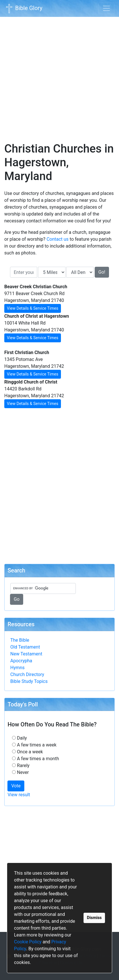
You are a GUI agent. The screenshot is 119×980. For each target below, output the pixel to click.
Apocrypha (21, 661)
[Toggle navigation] (106, 8)
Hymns (17, 668)
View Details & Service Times (33, 308)
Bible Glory (23, 9)
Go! (102, 272)
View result (19, 795)
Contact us (58, 239)
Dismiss (94, 918)
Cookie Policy (28, 942)
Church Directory (27, 674)
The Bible (20, 640)
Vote (16, 786)
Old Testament (25, 647)
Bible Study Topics (29, 681)
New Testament (26, 654)
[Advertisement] (59, 76)
